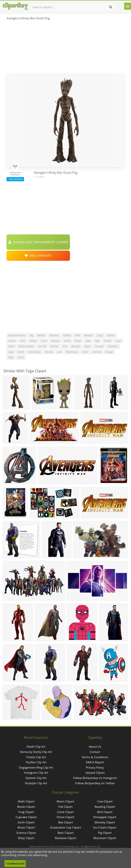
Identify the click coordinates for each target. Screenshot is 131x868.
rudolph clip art (36, 783)
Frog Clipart (26, 812)
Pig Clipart (105, 833)
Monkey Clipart (105, 822)
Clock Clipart (66, 812)
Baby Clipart (26, 838)
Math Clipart (26, 801)
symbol (67, 335)
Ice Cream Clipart (105, 827)
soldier (107, 341)
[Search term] (72, 7)
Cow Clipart (105, 801)
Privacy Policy (95, 767)
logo (11, 352)
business (54, 335)
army (44, 341)
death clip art (36, 747)
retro (11, 346)
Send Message (15, 179)
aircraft (42, 346)
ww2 (11, 357)
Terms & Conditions (95, 757)
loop (118, 341)
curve (21, 357)
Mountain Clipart (105, 838)
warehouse (72, 352)
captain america (17, 335)
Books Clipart (26, 807)
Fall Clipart (65, 807)
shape (78, 341)
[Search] (111, 7)
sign (97, 341)
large (100, 335)
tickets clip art (36, 757)
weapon (89, 335)
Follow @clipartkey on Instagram (95, 778)
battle (87, 346)
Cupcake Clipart (26, 817)
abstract (55, 341)
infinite (33, 341)
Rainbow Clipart (65, 838)
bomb (21, 352)
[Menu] (128, 6)
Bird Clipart (105, 812)
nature (12, 341)
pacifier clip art (36, 762)
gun (65, 346)
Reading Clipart (105, 807)
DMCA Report (95, 762)
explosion (113, 346)
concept (99, 346)
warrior (49, 352)
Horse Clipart (65, 817)
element (76, 346)
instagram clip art (36, 773)
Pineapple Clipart (105, 817)
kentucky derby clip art (36, 752)
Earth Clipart (26, 822)
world (67, 341)
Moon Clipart (66, 801)
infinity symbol (26, 346)
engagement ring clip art (36, 767)
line (59, 352)
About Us (95, 747)
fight (88, 341)
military (41, 335)
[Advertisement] (65, 48)
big (31, 335)
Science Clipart (26, 833)
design (109, 352)
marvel (111, 335)
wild (78, 335)
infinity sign (34, 352)
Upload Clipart (95, 773)
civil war (97, 352)
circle (85, 352)
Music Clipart (26, 827)
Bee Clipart (66, 822)
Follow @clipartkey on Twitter (95, 783)
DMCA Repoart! (38, 256)
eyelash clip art (36, 778)
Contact (95, 752)
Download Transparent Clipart (38, 242)
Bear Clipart (65, 833)
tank (23, 341)
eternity (54, 346)
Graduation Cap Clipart (65, 827)
